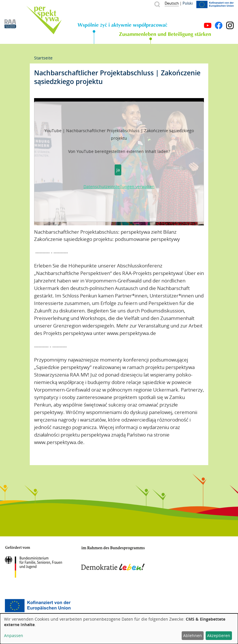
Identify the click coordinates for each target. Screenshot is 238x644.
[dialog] (119, 629)
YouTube (208, 25)
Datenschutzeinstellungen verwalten (119, 187)
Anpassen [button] (14, 635)
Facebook (219, 25)
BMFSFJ (33, 562)
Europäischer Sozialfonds (38, 606)
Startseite (43, 58)
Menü (230, 17)
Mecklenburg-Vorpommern (181, 559)
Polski (188, 3)
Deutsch (172, 3)
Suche (157, 4)
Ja (118, 170)
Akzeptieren (219, 635)
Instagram (230, 25)
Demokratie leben (113, 558)
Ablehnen (193, 635)
